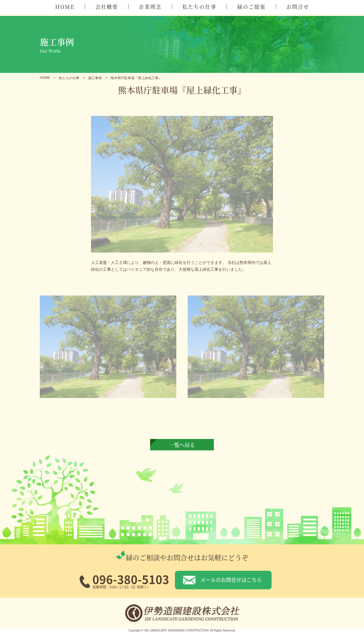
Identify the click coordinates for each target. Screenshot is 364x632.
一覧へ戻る (182, 445)
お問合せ (298, 7)
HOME (65, 7)
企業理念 (150, 7)
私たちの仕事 (199, 7)
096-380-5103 (131, 579)
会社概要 (107, 7)
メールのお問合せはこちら (231, 580)
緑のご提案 (251, 7)
